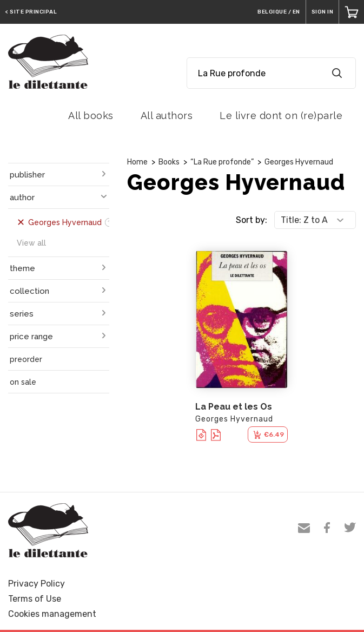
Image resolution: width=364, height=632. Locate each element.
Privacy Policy (37, 584)
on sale (23, 382)
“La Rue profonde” (222, 162)
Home (137, 162)
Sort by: (252, 220)
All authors (167, 116)
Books (169, 162)
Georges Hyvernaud (299, 162)
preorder (26, 359)
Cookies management (52, 614)
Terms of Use (35, 599)
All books (91, 116)
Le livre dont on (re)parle (281, 116)
